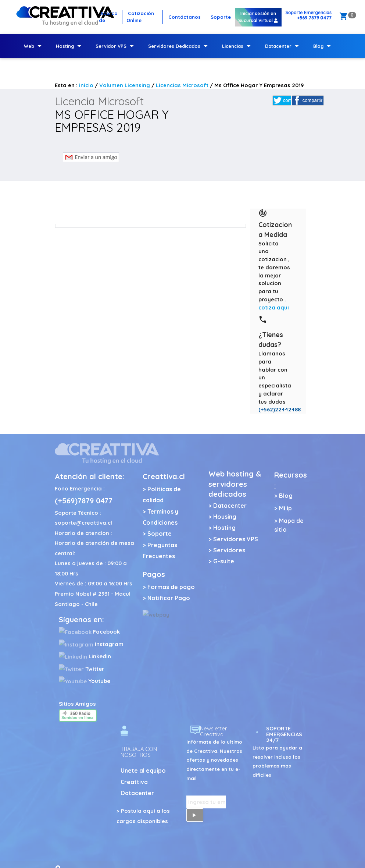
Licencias (238, 46)
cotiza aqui (274, 307)
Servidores (229, 550)
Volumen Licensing (125, 85)
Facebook (89, 632)
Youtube (85, 681)
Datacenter (284, 46)
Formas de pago (171, 587)
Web (34, 46)
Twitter (82, 669)
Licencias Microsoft (182, 85)
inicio (86, 85)
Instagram (91, 644)
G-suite (224, 561)
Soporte (160, 534)
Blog (324, 46)
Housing (225, 517)
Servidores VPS (236, 539)
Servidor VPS (116, 46)
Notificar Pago (169, 598)
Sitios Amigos (77, 704)
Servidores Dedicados (180, 46)
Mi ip (285, 508)
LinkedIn (85, 656)
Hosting (70, 46)
